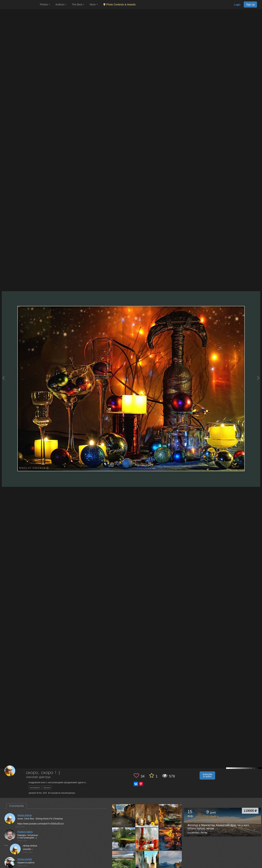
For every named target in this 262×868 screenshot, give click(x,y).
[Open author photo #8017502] (170, 839)
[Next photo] (258, 378)
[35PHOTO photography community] (19, 5)
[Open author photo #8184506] (147, 815)
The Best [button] (78, 4)
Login (237, 5)
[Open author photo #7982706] (124, 862)
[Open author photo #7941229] (170, 862)
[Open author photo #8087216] (124, 839)
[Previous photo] (3, 378)
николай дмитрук (38, 777)
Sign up (250, 4)
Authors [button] (61, 4)
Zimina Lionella (25, 859)
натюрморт (35, 787)
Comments (17, 806)
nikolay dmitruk (25, 815)
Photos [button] (45, 4)
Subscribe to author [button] (207, 775)
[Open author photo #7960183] (147, 862)
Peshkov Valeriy (25, 832)
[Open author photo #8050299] (147, 839)
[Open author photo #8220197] (124, 815)
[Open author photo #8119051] (170, 815)
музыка (47, 787)
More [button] (94, 4)
